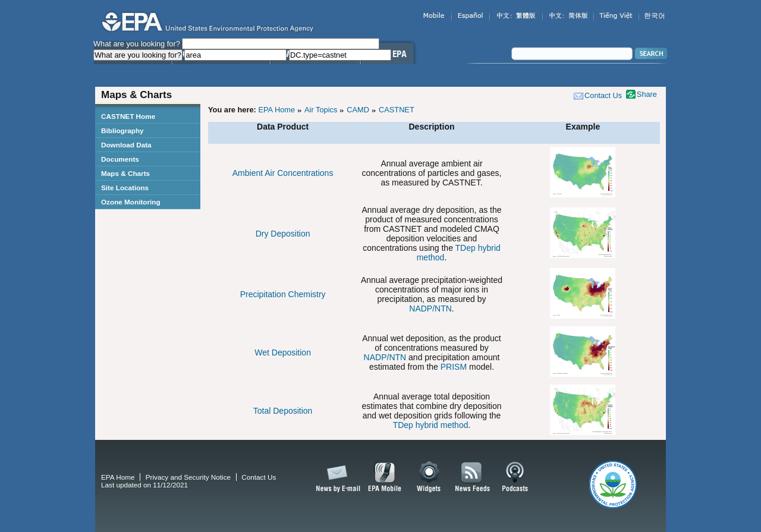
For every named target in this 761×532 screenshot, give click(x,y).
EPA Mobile (385, 477)
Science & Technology (221, 76)
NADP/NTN (430, 309)
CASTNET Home (128, 116)
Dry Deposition (283, 234)
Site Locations (125, 188)
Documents (120, 159)
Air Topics (321, 110)
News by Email (336, 477)
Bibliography (122, 130)
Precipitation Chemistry (283, 294)
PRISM (454, 367)
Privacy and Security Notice (188, 477)
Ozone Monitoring (131, 202)
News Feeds (473, 477)
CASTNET (397, 110)
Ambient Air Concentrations (283, 173)
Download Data (126, 145)
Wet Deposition (283, 352)
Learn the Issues (133, 76)
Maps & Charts (125, 173)
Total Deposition (283, 411)
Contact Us (603, 95)
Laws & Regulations (315, 76)
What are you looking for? (137, 44)
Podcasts (515, 477)
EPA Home (276, 110)
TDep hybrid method (431, 425)
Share (647, 94)
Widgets (430, 477)
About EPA (387, 76)
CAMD (358, 110)
